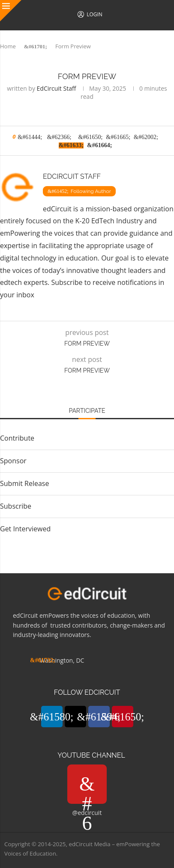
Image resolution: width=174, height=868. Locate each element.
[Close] (11, 11)
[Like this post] (30, 137)
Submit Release (24, 483)
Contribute (17, 438)
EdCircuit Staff (57, 88)
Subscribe (67, 282)
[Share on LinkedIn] (118, 137)
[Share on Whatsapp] (146, 137)
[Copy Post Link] (71, 145)
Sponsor (13, 461)
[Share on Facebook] (59, 137)
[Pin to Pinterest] (91, 137)
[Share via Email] (99, 145)
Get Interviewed (25, 529)
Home (8, 46)
